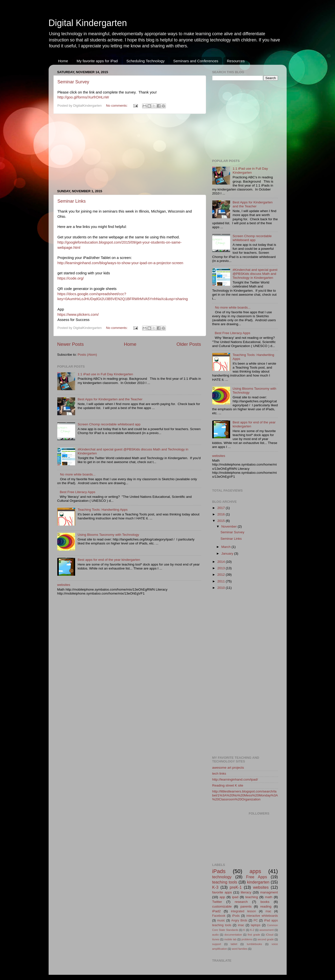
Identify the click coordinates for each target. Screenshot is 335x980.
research (241, 902)
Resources (236, 61)
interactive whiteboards (262, 916)
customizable (222, 906)
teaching (252, 897)
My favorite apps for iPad (97, 61)
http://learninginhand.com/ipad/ (235, 779)
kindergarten (258, 882)
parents (246, 906)
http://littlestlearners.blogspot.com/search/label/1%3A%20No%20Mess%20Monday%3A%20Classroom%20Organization (245, 795)
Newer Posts (71, 344)
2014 (221, 562)
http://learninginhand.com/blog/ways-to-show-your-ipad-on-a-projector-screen (120, 263)
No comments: (117, 106)
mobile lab (230, 939)
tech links (219, 774)
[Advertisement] (129, 152)
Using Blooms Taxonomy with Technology (108, 535)
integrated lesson (243, 911)
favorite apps (222, 892)
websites (64, 585)
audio (215, 935)
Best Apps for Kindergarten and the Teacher (110, 399)
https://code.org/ (71, 278)
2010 (221, 588)
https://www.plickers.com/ (78, 315)
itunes (216, 939)
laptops (256, 925)
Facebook (219, 916)
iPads (219, 871)
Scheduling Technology (146, 61)
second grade (266, 939)
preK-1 (236, 887)
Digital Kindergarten (88, 23)
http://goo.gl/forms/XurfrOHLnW (83, 97)
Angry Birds (239, 920)
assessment (267, 930)
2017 (221, 508)
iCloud (270, 935)
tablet (234, 944)
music (221, 920)
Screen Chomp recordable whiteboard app (109, 424)
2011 (221, 581)
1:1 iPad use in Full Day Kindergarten (105, 374)
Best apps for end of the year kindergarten (109, 560)
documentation (233, 935)
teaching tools (225, 882)
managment (269, 892)
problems (247, 939)
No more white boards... (78, 474)
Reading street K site (228, 785)
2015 (221, 521)
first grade (254, 935)
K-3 (215, 887)
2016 (221, 514)
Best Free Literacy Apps (77, 492)
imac (241, 925)
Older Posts (189, 344)
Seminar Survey (73, 82)
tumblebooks (254, 944)
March (227, 547)
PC (256, 920)
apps (255, 871)
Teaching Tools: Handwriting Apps (103, 510)
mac (268, 911)
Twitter (217, 902)
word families (240, 949)
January (228, 553)
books (265, 902)
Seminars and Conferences (196, 61)
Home (63, 61)
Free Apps (257, 877)
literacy (246, 892)
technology (222, 877)
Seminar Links (72, 201)
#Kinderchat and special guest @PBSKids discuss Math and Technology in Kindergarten (255, 274)
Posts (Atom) (87, 355)
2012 (221, 575)
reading (266, 906)
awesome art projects (228, 768)
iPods (236, 916)
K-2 (252, 930)
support (217, 944)
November (230, 526)
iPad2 (217, 911)
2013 (221, 568)
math (269, 897)
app (222, 897)
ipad (235, 897)
